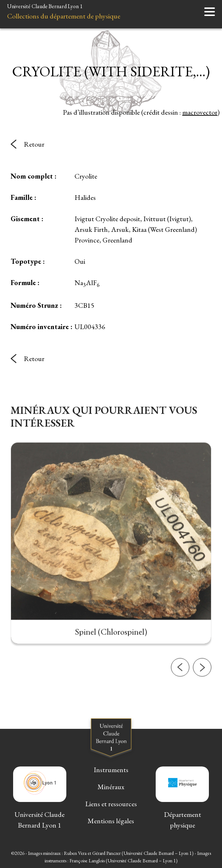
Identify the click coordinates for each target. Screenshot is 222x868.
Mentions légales (111, 821)
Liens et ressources (111, 804)
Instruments (111, 770)
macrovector (200, 112)
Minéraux (111, 787)
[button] (180, 684)
